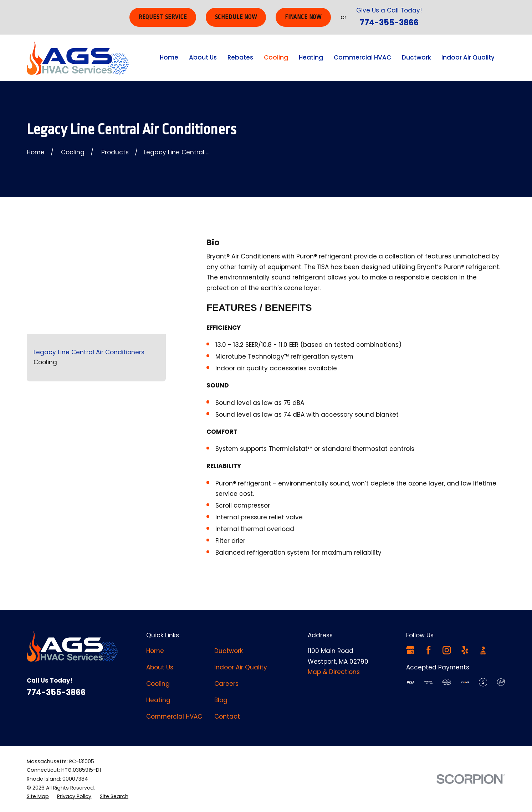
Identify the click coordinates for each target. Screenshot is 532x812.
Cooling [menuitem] (276, 57)
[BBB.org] (483, 650)
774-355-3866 (389, 23)
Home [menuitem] (169, 57)
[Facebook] (429, 650)
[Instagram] (447, 650)
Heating (158, 700)
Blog (221, 700)
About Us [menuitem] (203, 57)
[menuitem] (38, 796)
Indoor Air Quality (241, 667)
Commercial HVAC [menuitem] (362, 57)
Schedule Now (236, 17)
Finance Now (303, 17)
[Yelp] (465, 650)
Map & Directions (334, 672)
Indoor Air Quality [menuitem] (468, 57)
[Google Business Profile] (410, 650)
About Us (160, 667)
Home (155, 651)
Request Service (163, 17)
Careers (226, 684)
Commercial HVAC (174, 716)
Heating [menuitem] (311, 57)
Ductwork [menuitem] (416, 57)
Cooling (158, 684)
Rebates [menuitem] (240, 57)
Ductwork (229, 651)
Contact (227, 716)
